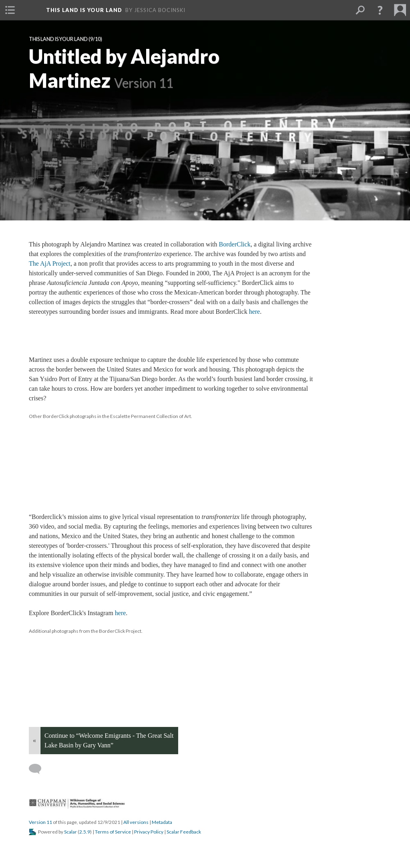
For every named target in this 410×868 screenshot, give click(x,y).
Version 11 (40, 822)
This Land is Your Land (84, 10)
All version (136, 822)
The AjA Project (50, 263)
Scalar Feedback (184, 832)
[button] (10, 10)
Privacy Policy (149, 832)
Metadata (162, 822)
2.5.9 (85, 832)
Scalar (70, 832)
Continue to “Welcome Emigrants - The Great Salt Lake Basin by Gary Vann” (109, 740)
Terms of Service (113, 832)
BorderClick (235, 244)
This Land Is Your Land (58, 39)
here (255, 312)
